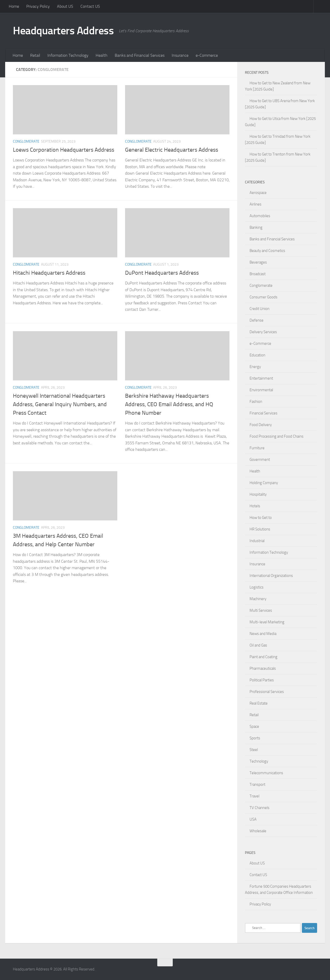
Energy (255, 367)
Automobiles (260, 216)
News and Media (263, 634)
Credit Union (259, 309)
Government (260, 460)
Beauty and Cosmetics (267, 251)
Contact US (90, 6)
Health (102, 55)
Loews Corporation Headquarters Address (64, 150)
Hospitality (258, 494)
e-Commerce (207, 55)
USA (253, 819)
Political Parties (262, 680)
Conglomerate (26, 141)
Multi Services (261, 610)
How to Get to (261, 518)
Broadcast (258, 274)
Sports (255, 738)
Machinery (258, 599)
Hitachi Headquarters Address (49, 273)
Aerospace (258, 193)
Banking (256, 227)
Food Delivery (261, 425)
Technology (259, 761)
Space (254, 726)
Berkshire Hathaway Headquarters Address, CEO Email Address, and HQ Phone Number (169, 404)
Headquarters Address (63, 31)
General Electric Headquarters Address (172, 150)
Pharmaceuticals (263, 668)
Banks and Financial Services (140, 55)
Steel (254, 750)
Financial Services (263, 413)
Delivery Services (263, 332)
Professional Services (267, 692)
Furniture (257, 448)
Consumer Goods (263, 297)
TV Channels (259, 808)
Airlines (255, 204)
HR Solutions (260, 529)
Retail (35, 55)
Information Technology (68, 55)
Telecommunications (266, 773)
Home (14, 6)
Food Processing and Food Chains (277, 436)
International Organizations (271, 576)
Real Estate (259, 703)
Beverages (258, 262)
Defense (257, 320)
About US (65, 6)
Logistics (257, 587)
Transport (257, 785)
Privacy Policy (38, 6)
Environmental (261, 390)
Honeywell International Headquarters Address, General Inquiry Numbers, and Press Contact (60, 404)
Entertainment (261, 378)
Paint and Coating (263, 657)
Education (257, 355)
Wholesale (258, 831)
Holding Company (264, 483)
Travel (254, 796)
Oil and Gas (258, 645)
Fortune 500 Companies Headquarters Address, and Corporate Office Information (279, 889)
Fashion (256, 402)
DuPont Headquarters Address (162, 273)
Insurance (180, 55)
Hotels (255, 506)
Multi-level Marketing (267, 622)
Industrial (257, 541)
